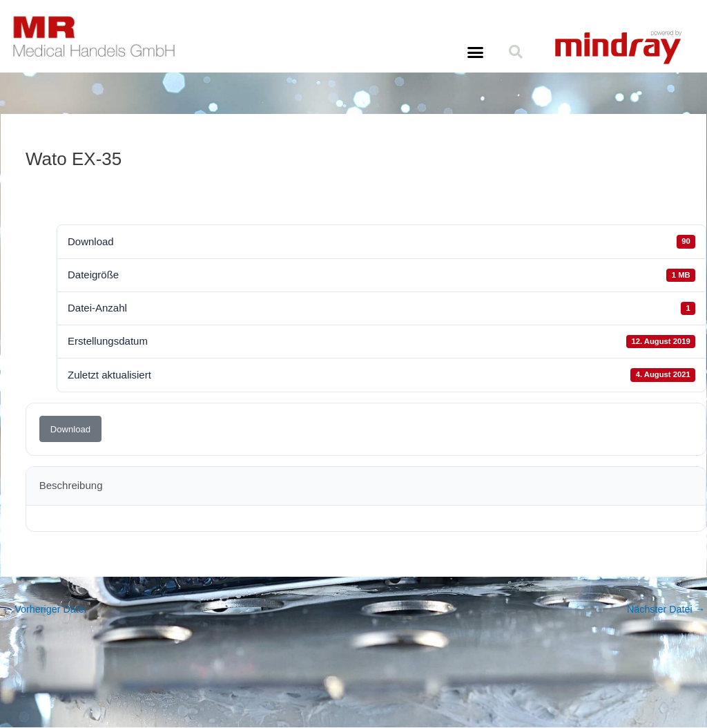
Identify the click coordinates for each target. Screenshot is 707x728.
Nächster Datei (664, 610)
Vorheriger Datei (46, 610)
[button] (475, 52)
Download (70, 429)
